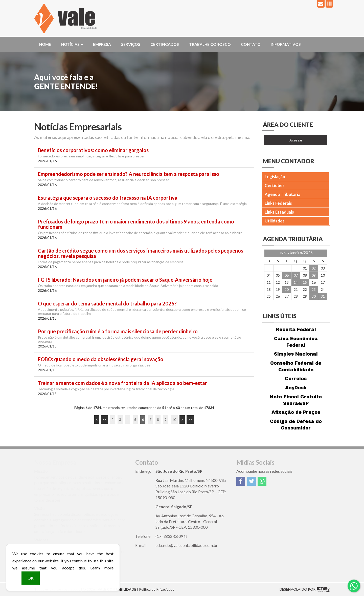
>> (190, 419)
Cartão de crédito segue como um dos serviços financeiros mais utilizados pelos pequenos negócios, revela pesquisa (141, 253)
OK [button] (31, 580)
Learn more (102, 570)
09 (314, 275)
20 (287, 289)
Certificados (165, 44)
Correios (296, 379)
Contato (251, 44)
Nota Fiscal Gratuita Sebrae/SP (296, 400)
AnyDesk (296, 388)
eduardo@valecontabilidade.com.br (187, 545)
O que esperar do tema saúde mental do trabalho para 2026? (107, 304)
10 (174, 419)
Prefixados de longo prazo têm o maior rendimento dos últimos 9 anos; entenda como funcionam (136, 224)
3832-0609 (171, 536)
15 (305, 282)
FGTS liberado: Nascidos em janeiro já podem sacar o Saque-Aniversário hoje (125, 280)
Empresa (102, 44)
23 (314, 289)
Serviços (131, 44)
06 (287, 275)
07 (296, 275)
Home (45, 44)
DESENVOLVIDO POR (298, 589)
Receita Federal (296, 330)
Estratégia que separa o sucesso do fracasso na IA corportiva (108, 198)
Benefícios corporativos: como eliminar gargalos (93, 150)
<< (105, 419)
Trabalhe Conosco (210, 44)
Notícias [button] (72, 44)
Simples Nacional (296, 354)
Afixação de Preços (296, 412)
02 (314, 268)
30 (314, 296)
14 (296, 282)
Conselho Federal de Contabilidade (296, 366)
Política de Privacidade (157, 589)
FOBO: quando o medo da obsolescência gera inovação (101, 359)
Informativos (286, 44)
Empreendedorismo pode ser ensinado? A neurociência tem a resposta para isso (129, 174)
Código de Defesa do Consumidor (296, 425)
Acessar (296, 140)
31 (323, 296)
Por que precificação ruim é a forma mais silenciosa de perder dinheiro (118, 331)
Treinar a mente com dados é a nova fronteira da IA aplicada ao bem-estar (122, 383)
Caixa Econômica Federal (296, 342)
